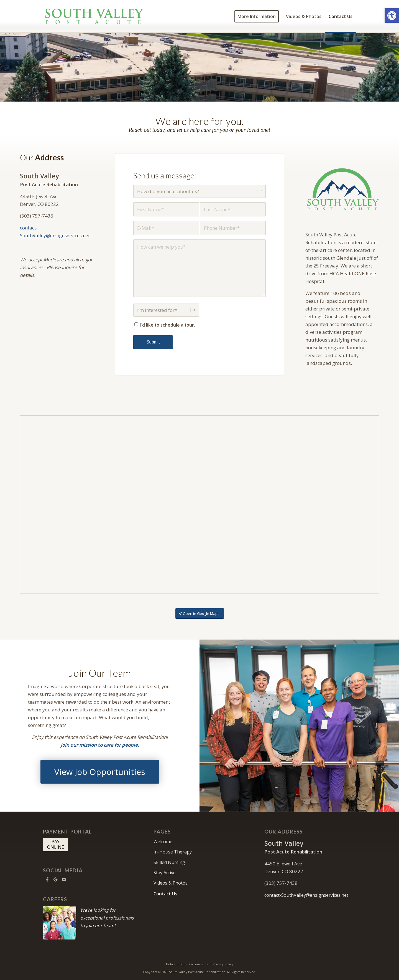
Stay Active (165, 873)
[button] (392, 16)
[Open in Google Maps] (200, 614)
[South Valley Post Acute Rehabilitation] (94, 16)
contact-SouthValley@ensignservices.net (306, 895)
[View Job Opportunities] (100, 772)
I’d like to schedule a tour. (168, 325)
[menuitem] (257, 16)
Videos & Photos (171, 883)
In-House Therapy (173, 852)
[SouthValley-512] (342, 190)
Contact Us (165, 894)
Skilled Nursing (169, 862)
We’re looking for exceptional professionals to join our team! (107, 918)
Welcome (163, 842)
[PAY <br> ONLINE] (55, 845)
